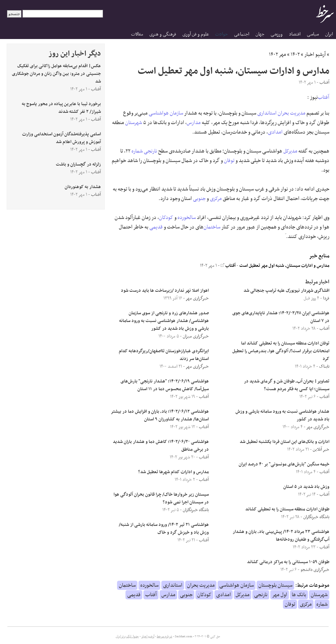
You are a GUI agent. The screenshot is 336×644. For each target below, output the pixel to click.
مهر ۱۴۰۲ (277, 54)
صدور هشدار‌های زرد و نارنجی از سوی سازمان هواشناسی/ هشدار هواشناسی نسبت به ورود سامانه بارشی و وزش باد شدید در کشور (164, 321)
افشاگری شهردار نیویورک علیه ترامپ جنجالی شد (286, 291)
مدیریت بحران (292, 113)
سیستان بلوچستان (275, 585)
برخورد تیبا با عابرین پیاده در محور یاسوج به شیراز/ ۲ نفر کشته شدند (61, 108)
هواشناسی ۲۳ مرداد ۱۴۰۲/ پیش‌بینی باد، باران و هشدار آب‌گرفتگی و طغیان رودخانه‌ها (281, 536)
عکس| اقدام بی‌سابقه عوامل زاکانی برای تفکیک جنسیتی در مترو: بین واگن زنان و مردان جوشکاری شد (56, 74)
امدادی (275, 132)
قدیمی (156, 227)
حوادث (221, 34)
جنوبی (199, 199)
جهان (260, 34)
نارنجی (150, 151)
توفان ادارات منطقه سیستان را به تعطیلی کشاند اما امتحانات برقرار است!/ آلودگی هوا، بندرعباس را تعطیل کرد (281, 351)
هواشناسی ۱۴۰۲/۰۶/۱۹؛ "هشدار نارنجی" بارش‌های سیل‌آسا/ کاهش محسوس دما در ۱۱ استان (165, 385)
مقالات (137, 34)
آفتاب (324, 97)
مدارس (194, 123)
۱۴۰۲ (295, 54)
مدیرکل (290, 151)
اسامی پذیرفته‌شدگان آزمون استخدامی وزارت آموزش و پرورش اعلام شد (62, 138)
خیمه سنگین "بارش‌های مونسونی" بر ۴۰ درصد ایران (284, 464)
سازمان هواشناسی (166, 113)
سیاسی (313, 34)
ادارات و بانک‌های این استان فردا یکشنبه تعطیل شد (285, 442)
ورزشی (277, 34)
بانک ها (299, 595)
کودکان (166, 218)
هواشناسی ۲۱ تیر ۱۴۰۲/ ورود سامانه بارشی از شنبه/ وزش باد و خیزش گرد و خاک (164, 529)
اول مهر (280, 595)
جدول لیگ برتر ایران (127, 637)
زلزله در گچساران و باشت (78, 165)
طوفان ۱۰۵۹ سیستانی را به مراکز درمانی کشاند (288, 562)
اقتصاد (295, 34)
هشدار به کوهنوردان (83, 187)
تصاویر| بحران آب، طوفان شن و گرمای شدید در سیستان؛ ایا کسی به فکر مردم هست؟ (287, 385)
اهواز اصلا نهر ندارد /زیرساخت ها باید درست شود (165, 291)
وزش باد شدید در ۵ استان (306, 487)
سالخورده (187, 218)
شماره (137, 151)
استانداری (267, 113)
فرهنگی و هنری (163, 34)
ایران (329, 34)
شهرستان (134, 123)
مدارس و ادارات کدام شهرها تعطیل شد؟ (173, 472)
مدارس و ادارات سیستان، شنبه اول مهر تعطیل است (284, 266)
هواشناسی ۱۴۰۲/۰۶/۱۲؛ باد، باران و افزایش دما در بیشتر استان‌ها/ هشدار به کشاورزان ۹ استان (160, 416)
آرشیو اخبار (315, 54)
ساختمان (212, 227)
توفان (229, 161)
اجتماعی (242, 34)
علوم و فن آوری (196, 34)
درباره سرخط (164, 637)
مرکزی (216, 199)
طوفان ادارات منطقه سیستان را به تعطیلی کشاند (287, 509)
